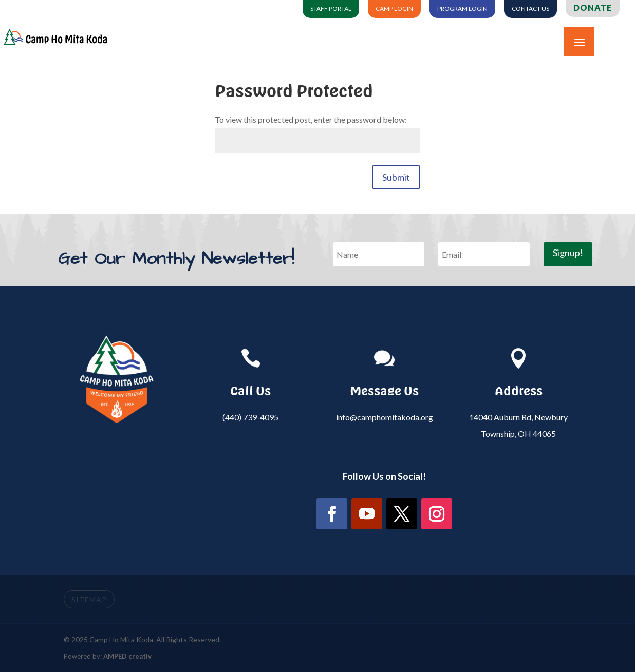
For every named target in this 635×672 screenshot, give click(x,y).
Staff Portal (331, 9)
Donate (593, 8)
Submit (396, 177)
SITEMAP (89, 599)
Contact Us (530, 9)
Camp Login (394, 9)
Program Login (462, 9)
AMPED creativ (127, 656)
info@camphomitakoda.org (385, 417)
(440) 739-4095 (250, 417)
